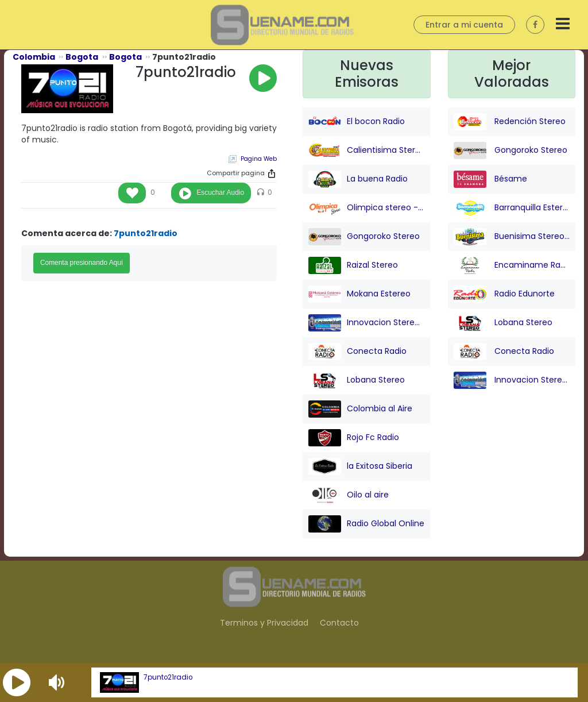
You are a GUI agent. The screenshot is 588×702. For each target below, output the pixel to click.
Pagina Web (259, 159)
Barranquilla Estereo (512, 208)
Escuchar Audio (220, 192)
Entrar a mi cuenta (464, 25)
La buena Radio (358, 179)
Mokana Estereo (359, 294)
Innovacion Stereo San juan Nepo (367, 323)
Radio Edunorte (504, 294)
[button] (17, 682)
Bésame (490, 179)
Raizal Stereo (353, 265)
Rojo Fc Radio (354, 438)
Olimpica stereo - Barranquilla (367, 208)
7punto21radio (168, 677)
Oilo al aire (349, 495)
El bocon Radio (357, 122)
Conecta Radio (357, 352)
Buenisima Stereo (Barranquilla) (512, 237)
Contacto (339, 623)
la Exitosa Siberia (360, 466)
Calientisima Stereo (367, 151)
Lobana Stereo (357, 380)
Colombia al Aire (360, 409)
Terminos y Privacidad (264, 623)
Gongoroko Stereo (364, 237)
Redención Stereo (510, 122)
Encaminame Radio (512, 265)
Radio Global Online (366, 524)
